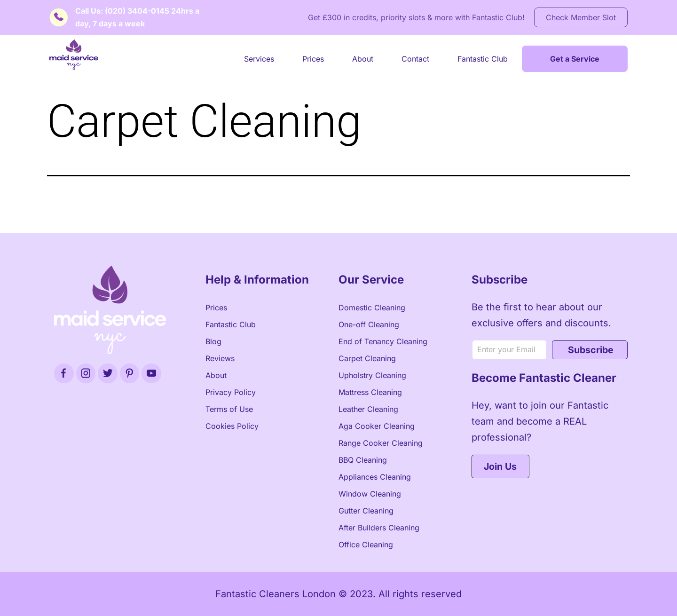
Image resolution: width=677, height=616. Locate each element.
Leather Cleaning (368, 409)
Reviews (220, 358)
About (363, 59)
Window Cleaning (370, 494)
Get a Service (575, 59)
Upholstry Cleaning (372, 375)
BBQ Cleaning (363, 460)
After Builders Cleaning (379, 528)
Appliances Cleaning (375, 477)
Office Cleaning (366, 545)
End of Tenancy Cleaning (383, 341)
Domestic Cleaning (372, 308)
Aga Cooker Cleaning (377, 426)
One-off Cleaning (369, 324)
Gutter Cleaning (366, 511)
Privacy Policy (231, 392)
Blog (213, 341)
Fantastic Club (483, 59)
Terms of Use (229, 409)
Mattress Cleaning (370, 392)
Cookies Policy (232, 426)
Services (259, 59)
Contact (415, 59)
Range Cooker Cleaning (381, 443)
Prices (313, 59)
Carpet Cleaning (367, 358)
